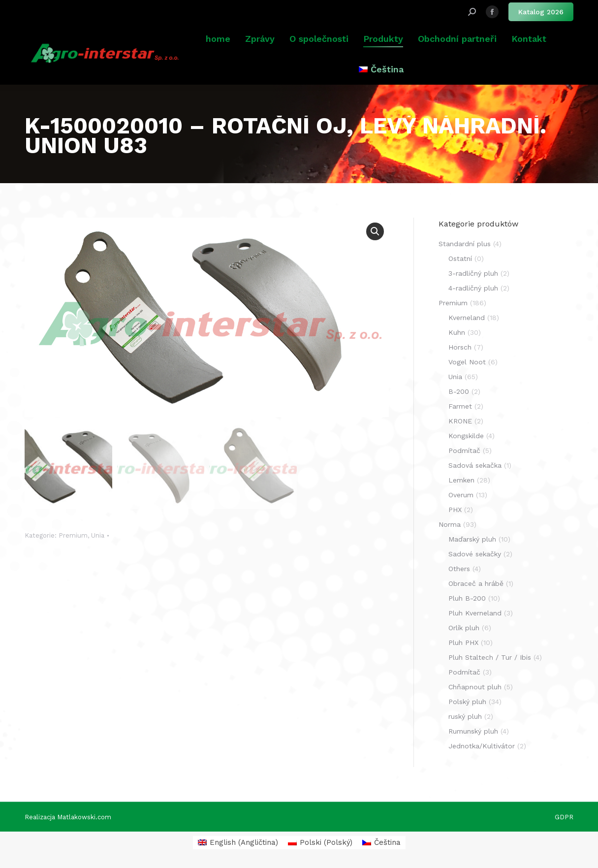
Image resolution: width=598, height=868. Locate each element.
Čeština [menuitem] (387, 842)
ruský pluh (465, 716)
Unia (98, 535)
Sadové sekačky (475, 554)
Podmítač (464, 450)
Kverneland (467, 318)
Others (459, 569)
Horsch (460, 347)
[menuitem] (381, 69)
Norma (450, 524)
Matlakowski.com (84, 817)
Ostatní (460, 258)
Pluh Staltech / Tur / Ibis (490, 657)
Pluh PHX (463, 643)
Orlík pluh (464, 628)
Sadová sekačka (475, 465)
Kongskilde (466, 436)
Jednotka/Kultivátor (482, 746)
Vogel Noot (467, 362)
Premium (73, 535)
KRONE (460, 421)
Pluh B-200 (467, 598)
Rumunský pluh (473, 731)
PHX (455, 510)
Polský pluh (467, 702)
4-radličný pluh (473, 288)
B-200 (459, 391)
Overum (461, 495)
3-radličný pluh (473, 273)
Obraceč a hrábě (476, 583)
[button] (375, 231)
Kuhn (457, 332)
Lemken (461, 480)
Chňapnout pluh (475, 687)
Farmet (460, 406)
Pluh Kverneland (475, 613)
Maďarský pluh (472, 539)
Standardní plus (465, 244)
